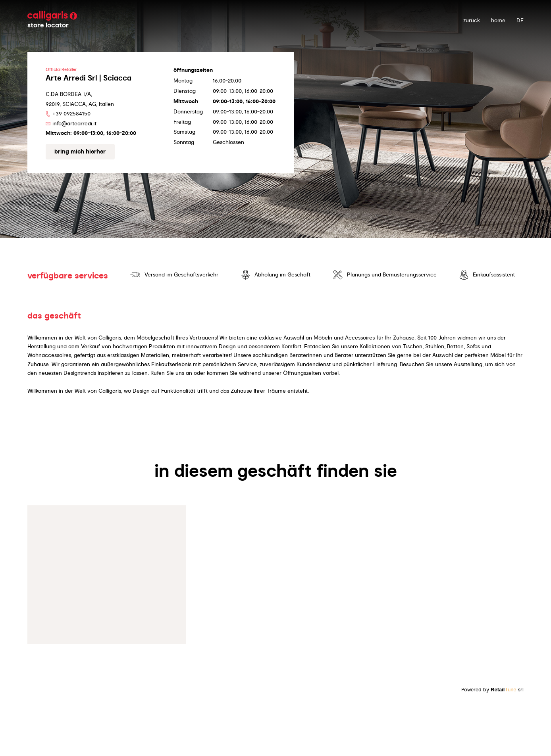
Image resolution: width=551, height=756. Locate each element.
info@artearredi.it (74, 123)
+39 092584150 (71, 113)
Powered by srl (492, 690)
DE (520, 20)
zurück (472, 20)
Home (498, 20)
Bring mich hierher (80, 152)
